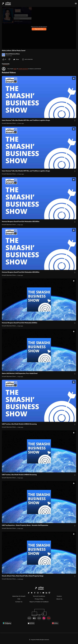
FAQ (19, 599)
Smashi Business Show (13, 54)
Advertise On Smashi (19, 596)
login (15, 69)
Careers (59, 596)
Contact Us (19, 602)
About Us (59, 599)
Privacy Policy (39, 599)
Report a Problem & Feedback (39, 602)
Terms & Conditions (39, 596)
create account (23, 69)
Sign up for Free (39, 29)
